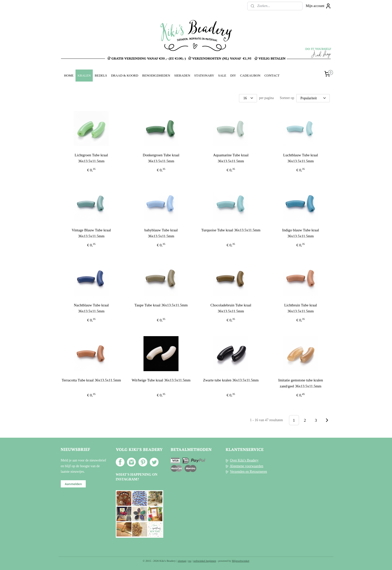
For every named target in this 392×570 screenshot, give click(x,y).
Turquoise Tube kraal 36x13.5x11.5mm (231, 230)
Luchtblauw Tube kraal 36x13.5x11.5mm (301, 158)
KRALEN (84, 75)
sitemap (182, 561)
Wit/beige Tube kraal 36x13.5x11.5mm (161, 380)
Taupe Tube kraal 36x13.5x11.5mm (161, 305)
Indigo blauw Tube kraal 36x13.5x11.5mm (301, 233)
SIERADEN (182, 75)
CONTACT (272, 75)
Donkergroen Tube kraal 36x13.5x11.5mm (161, 158)
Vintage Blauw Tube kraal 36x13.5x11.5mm (91, 233)
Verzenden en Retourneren (248, 472)
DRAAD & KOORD (125, 75)
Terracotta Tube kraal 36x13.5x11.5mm (91, 380)
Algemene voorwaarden (246, 466)
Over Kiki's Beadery (244, 460)
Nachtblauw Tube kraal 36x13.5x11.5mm (91, 308)
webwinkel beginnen (205, 561)
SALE (222, 75)
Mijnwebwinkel (241, 561)
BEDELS (101, 75)
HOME (69, 75)
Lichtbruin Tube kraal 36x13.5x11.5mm (301, 308)
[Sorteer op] (313, 98)
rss (190, 561)
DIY (233, 75)
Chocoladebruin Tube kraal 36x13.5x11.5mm (231, 308)
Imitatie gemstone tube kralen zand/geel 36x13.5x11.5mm (301, 383)
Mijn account (318, 6)
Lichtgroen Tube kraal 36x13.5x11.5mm (91, 158)
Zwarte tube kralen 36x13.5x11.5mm (231, 380)
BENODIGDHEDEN (156, 75)
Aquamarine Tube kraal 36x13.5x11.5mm (231, 158)
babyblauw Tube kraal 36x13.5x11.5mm (161, 233)
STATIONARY (204, 75)
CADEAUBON (250, 75)
